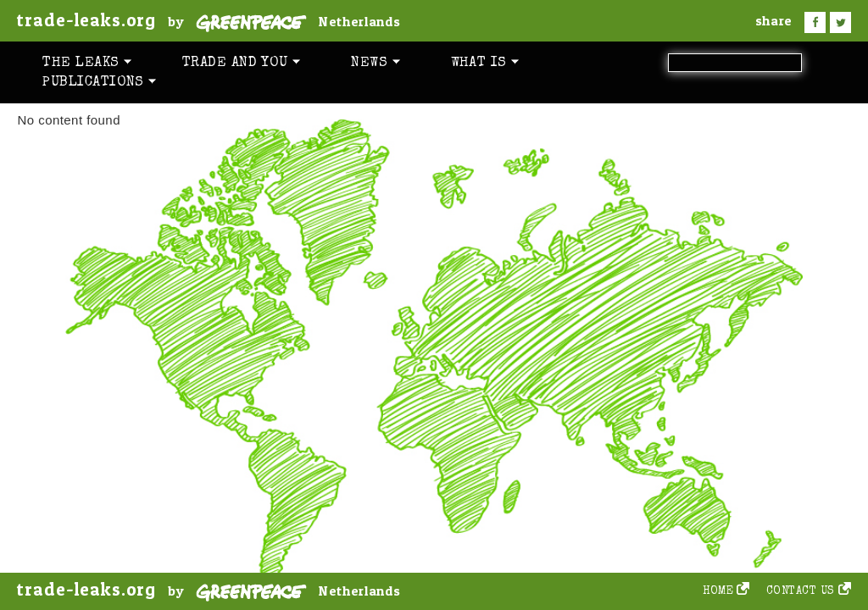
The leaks (87, 63)
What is (485, 63)
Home (718, 592)
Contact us (801, 592)
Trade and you (241, 63)
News (375, 63)
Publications (99, 83)
